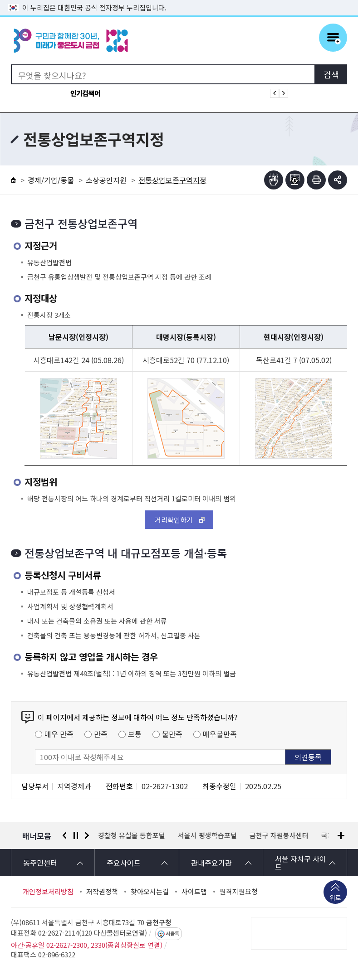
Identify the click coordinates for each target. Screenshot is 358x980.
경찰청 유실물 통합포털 (132, 835)
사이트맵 (194, 892)
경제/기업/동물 (51, 180)
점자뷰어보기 (274, 180)
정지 (76, 835)
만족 (101, 734)
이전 (64, 835)
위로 (335, 898)
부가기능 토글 (338, 180)
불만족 (172, 734)
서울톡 (172, 934)
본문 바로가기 (179, 0)
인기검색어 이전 (275, 93)
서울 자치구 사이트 (301, 863)
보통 (135, 734)
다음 (87, 835)
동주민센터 (40, 863)
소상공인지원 (106, 180)
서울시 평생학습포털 (208, 835)
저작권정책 (102, 892)
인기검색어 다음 (284, 93)
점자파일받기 (295, 180)
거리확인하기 (174, 520)
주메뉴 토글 (333, 38)
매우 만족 (59, 734)
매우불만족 (220, 734)
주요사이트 (124, 863)
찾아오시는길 (150, 892)
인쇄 (316, 180)
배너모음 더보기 (341, 836)
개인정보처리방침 (48, 892)
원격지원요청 (239, 892)
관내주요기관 (211, 863)
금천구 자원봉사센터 (280, 835)
